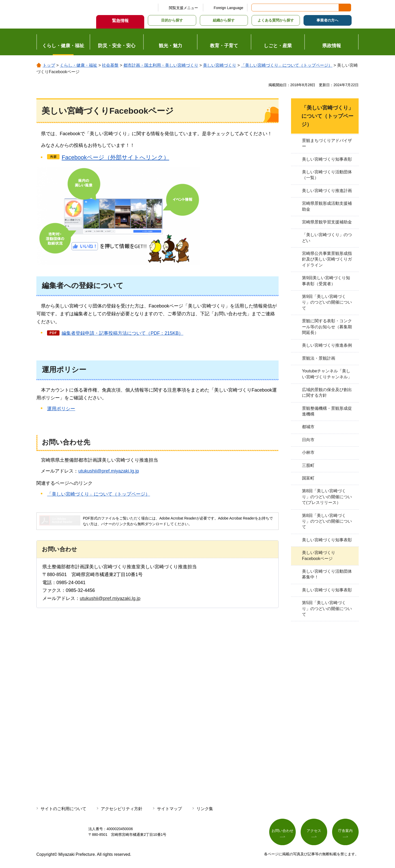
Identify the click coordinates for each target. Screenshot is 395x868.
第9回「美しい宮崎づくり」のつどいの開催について (327, 302)
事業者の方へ (327, 20)
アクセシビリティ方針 (122, 809)
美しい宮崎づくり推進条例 (327, 345)
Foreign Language (228, 8)
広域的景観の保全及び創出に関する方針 (327, 392)
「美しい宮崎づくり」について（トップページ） (287, 65)
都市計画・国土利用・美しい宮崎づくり (161, 65)
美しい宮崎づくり (220, 65)
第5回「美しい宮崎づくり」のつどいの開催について (327, 609)
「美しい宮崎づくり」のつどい (327, 238)
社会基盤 (110, 65)
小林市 (308, 452)
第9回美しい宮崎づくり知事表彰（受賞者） (326, 281)
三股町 (308, 465)
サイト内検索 (256, 8)
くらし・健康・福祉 (78, 65)
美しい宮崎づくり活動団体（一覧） (327, 175)
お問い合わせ (282, 831)
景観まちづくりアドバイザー (327, 143)
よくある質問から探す (276, 20)
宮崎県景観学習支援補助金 (327, 222)
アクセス (314, 831)
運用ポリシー (61, 409)
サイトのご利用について (63, 809)
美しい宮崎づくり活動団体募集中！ (327, 574)
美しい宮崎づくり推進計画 (327, 191)
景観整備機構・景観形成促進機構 (327, 411)
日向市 (308, 440)
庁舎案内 (345, 831)
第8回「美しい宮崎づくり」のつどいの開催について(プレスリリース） (327, 497)
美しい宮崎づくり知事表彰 (327, 159)
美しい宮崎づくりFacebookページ (319, 555)
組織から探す (224, 20)
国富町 (308, 478)
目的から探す (172, 20)
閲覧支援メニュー (183, 8)
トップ (49, 65)
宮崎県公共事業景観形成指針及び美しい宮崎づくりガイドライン (327, 259)
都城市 (308, 427)
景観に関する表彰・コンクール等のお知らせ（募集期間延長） (327, 327)
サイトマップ (169, 809)
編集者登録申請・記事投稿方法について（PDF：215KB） (122, 333)
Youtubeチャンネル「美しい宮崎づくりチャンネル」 (327, 374)
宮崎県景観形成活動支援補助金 (327, 206)
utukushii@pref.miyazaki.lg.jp (108, 471)
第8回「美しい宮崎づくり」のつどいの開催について (327, 521)
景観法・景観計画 (319, 358)
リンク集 (205, 809)
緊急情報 (120, 21)
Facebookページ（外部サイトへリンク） (115, 157)
